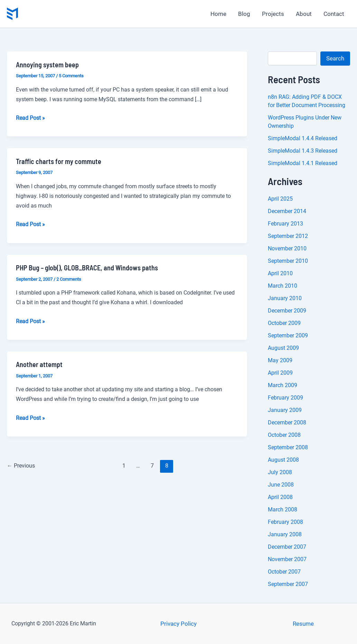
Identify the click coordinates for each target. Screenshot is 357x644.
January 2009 (285, 410)
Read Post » (30, 118)
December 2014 (287, 211)
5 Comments (71, 76)
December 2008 (287, 422)
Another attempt (39, 364)
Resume (303, 624)
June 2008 (281, 485)
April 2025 (280, 199)
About (304, 14)
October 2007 (284, 572)
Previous (21, 466)
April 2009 (280, 373)
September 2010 (288, 261)
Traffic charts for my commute (59, 161)
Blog (244, 14)
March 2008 (283, 510)
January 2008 (285, 534)
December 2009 (287, 311)
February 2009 (285, 398)
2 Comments (69, 279)
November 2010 (287, 248)
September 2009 (288, 335)
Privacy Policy (178, 624)
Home (218, 14)
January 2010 (285, 298)
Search (335, 58)
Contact (334, 14)
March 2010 (283, 286)
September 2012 (288, 236)
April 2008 (280, 497)
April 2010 (280, 273)
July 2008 (280, 472)
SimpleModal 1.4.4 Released (303, 138)
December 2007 (287, 547)
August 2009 (283, 348)
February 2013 (285, 224)
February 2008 (285, 522)
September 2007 (288, 584)
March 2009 (283, 385)
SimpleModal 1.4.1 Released (303, 163)
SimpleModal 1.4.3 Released (303, 151)
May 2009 (280, 360)
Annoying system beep (47, 65)
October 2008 (284, 435)
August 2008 (283, 460)
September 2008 (288, 447)
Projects (273, 14)
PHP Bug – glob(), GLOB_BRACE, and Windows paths (87, 268)
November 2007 (287, 559)
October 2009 (284, 323)
